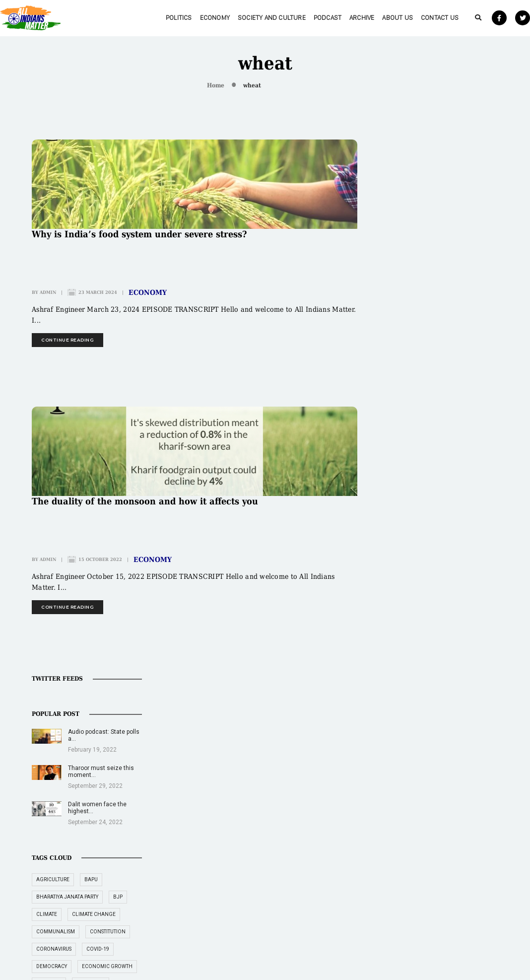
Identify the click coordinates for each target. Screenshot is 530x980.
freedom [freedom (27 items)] (446, 502)
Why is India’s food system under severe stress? (139, 234)
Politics (155, 18)
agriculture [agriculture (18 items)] (414, 346)
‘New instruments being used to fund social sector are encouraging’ (443, 908)
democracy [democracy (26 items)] (413, 433)
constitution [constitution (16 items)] (469, 398)
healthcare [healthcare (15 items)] (449, 554)
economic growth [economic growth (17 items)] (423, 450)
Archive (337, 18)
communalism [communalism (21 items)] (417, 398)
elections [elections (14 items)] (454, 467)
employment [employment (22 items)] (414, 485)
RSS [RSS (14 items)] (474, 676)
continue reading (67, 340)
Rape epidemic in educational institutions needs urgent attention (344, 908)
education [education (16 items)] (412, 467)
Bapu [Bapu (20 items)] (452, 346)
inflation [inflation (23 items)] (411, 606)
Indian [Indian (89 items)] (406, 589)
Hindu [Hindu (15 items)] (406, 572)
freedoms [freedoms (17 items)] (411, 537)
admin (48, 292)
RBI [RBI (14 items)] (478, 659)
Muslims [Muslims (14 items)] (408, 641)
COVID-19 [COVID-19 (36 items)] (459, 415)
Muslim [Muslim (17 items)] (469, 624)
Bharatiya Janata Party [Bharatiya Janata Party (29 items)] (429, 363)
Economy (191, 18)
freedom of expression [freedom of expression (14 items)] (429, 520)
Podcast (303, 18)
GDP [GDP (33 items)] (479, 537)
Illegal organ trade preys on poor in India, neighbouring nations (341, 871)
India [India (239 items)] (476, 572)
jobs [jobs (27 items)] (445, 606)
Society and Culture (247, 18)
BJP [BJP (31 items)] (479, 363)
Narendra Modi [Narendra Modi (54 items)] (455, 641)
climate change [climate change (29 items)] (455, 381)
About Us (373, 18)
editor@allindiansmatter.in (233, 862)
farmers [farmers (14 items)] (408, 502)
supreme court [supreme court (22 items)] (417, 693)
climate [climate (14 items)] (408, 381)
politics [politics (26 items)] (449, 659)
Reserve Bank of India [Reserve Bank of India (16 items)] (427, 676)
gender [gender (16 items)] (408, 554)
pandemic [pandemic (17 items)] (410, 659)
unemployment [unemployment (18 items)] (418, 728)
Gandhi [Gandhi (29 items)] (449, 537)
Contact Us (415, 18)
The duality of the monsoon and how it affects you (145, 502)
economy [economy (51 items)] (476, 450)
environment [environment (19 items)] (464, 485)
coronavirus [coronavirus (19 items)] (415, 415)
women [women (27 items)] (464, 728)
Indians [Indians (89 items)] (440, 589)
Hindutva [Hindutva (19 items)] (441, 572)
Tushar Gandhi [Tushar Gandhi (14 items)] (418, 711)
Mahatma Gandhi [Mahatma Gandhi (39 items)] (421, 624)
